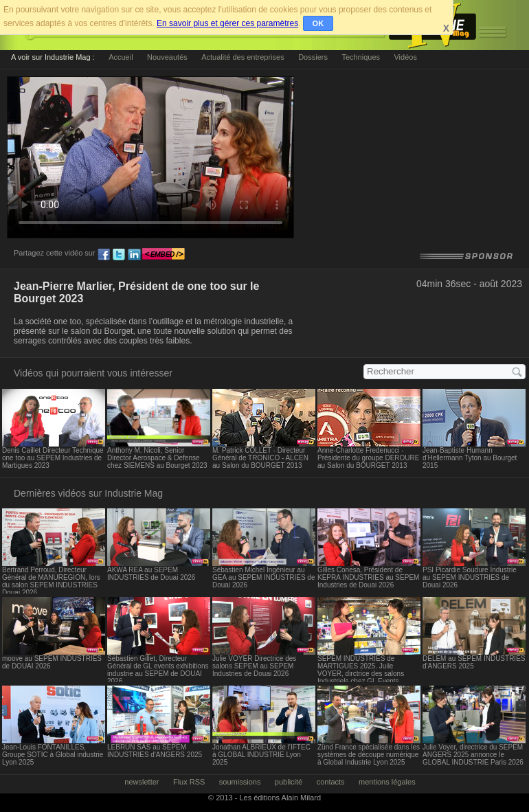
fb (104, 255)
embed (164, 255)
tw (119, 255)
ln (134, 255)
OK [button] (318, 23)
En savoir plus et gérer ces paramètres (227, 23)
